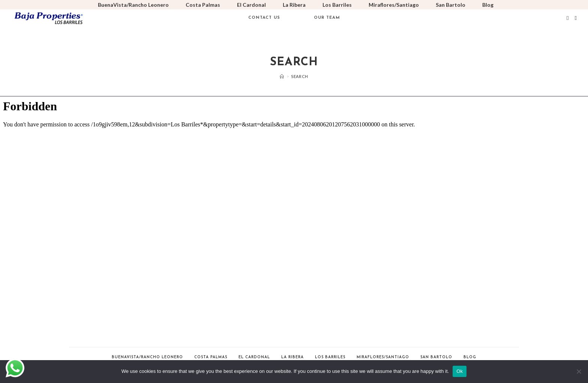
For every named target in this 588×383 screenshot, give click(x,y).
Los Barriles (337, 5)
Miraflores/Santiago (394, 5)
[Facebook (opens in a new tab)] (568, 18)
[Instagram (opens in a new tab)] (576, 18)
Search (300, 76)
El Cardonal (251, 5)
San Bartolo (451, 5)
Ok (460, 371)
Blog (488, 5)
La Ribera (294, 5)
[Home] (282, 76)
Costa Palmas (203, 5)
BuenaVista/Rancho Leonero (133, 5)
